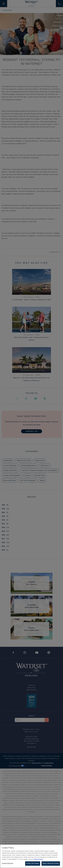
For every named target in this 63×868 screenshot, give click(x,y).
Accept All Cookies (33, 864)
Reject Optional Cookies (51, 864)
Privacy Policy (38, 859)
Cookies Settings (7, 864)
